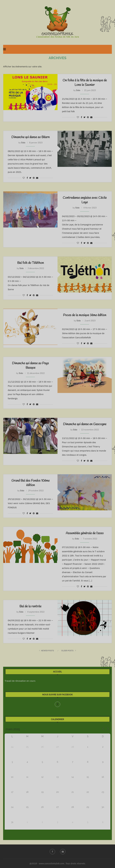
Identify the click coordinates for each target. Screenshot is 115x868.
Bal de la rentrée (30, 606)
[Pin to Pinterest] (88, 117)
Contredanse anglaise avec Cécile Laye (85, 200)
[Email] (63, 852)
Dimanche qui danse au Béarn (30, 137)
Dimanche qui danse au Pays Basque (30, 366)
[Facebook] (57, 704)
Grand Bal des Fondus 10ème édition (30, 483)
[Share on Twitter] (85, 117)
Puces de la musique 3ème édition (85, 315)
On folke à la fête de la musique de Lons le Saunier (85, 83)
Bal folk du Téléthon (30, 263)
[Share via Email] (91, 117)
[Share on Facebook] (81, 117)
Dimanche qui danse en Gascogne (85, 424)
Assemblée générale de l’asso (85, 533)
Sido (78, 90)
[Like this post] (78, 117)
